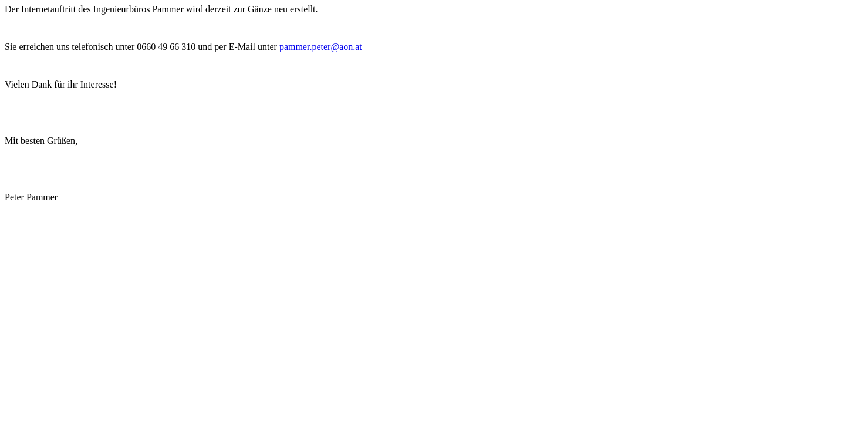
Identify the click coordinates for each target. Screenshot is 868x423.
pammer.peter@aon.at (321, 47)
